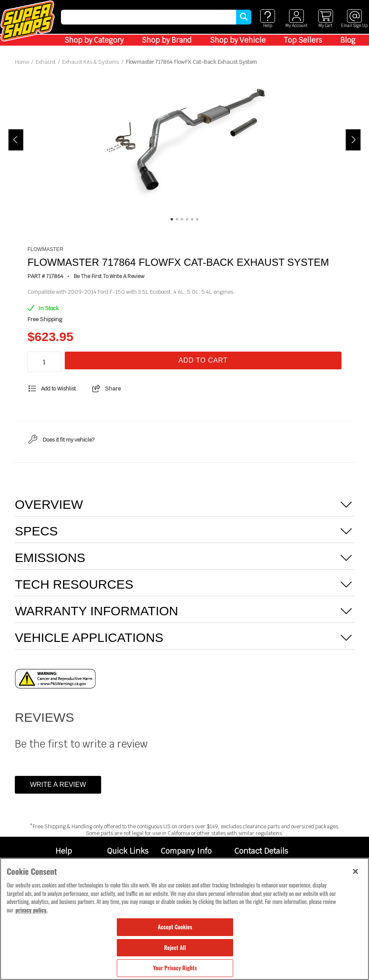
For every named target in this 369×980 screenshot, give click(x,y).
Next (353, 140)
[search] (149, 17)
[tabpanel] (185, 140)
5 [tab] (192, 219)
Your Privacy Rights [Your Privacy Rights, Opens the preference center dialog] (175, 968)
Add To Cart (203, 360)
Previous (16, 140)
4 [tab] (187, 219)
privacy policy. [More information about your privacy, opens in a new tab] (31, 910)
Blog (348, 40)
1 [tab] (172, 219)
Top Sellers (303, 40)
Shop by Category (94, 40)
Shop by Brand (167, 40)
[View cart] (325, 19)
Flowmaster (45, 249)
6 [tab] (197, 219)
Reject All (175, 947)
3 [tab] (182, 219)
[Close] (355, 871)
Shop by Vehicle (238, 40)
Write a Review (58, 785)
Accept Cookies (175, 927)
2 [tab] (177, 219)
